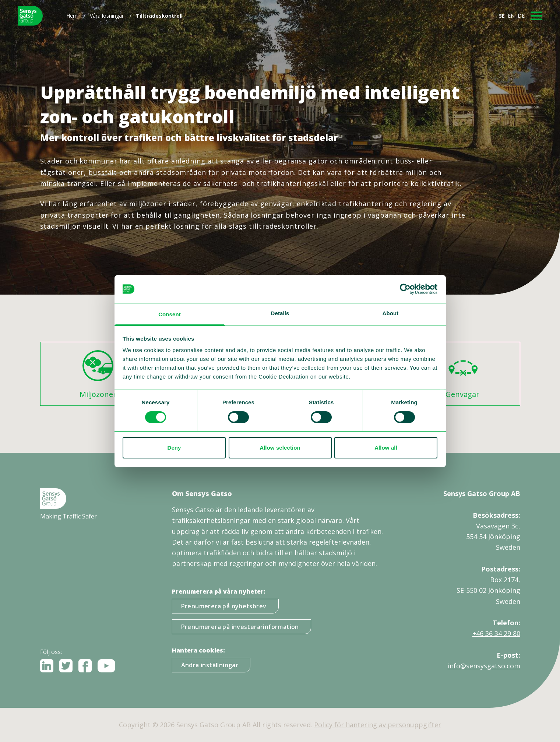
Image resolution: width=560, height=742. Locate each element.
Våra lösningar (107, 16)
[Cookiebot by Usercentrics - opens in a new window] (405, 289)
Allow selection (280, 448)
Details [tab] (280, 313)
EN (511, 16)
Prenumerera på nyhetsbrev (224, 606)
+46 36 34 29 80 (496, 633)
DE (521, 16)
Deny (174, 448)
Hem (72, 16)
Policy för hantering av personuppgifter (378, 725)
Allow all (386, 448)
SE (502, 16)
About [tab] (391, 313)
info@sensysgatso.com (484, 666)
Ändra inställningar (210, 665)
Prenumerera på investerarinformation (240, 627)
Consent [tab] (170, 314)
